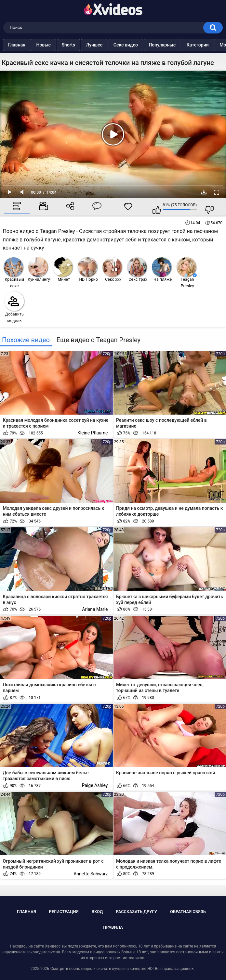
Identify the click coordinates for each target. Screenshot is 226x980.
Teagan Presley (187, 273)
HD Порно (88, 270)
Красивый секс (14, 273)
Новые (56, 45)
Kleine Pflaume (93, 433)
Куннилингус (39, 270)
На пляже (162, 270)
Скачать (204, 192)
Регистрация (64, 912)
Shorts (81, 45)
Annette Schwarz (91, 874)
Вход (97, 912)
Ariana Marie (95, 609)
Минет (63, 270)
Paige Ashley (95, 785)
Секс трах (137, 270)
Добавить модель (14, 307)
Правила (113, 927)
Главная (30, 45)
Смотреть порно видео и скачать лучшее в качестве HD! (102, 969)
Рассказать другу (136, 912)
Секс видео (139, 45)
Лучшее (107, 45)
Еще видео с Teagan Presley (98, 340)
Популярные (175, 45)
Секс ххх (112, 270)
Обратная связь (188, 912)
